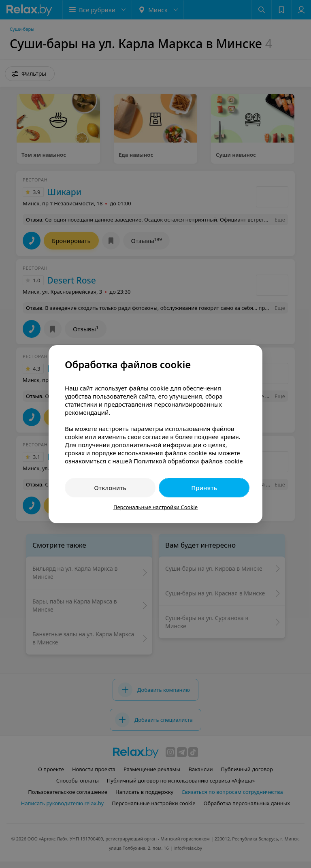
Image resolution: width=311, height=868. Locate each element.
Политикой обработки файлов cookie (188, 461)
